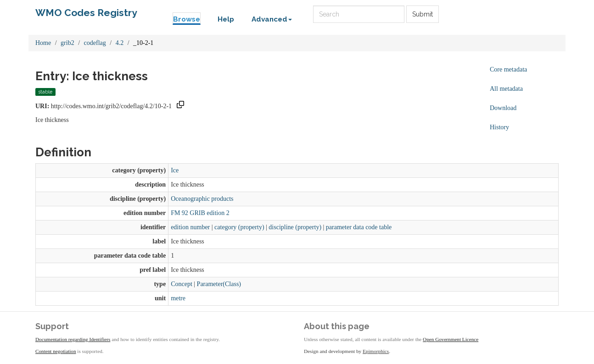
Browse (187, 19)
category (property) (239, 227)
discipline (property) (295, 227)
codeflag (95, 43)
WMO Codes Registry (86, 13)
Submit (423, 14)
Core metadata (508, 69)
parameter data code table (359, 227)
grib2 (67, 43)
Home (43, 43)
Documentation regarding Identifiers (73, 339)
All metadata (506, 89)
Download (503, 108)
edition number (190, 227)
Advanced (272, 19)
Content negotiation (56, 351)
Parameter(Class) (219, 284)
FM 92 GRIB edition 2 (200, 213)
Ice (175, 170)
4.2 (120, 43)
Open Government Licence (451, 339)
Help (226, 19)
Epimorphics (376, 351)
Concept (182, 284)
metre (178, 298)
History (499, 127)
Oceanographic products (202, 199)
